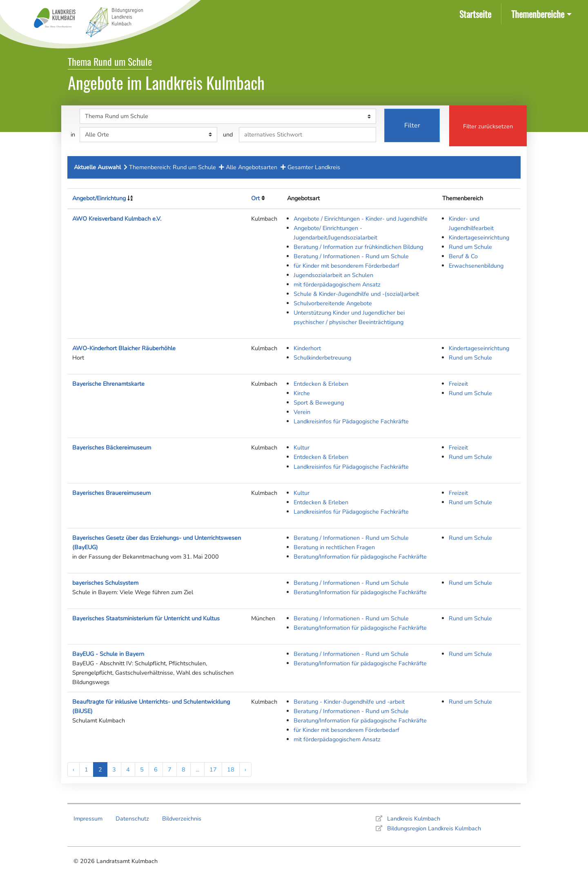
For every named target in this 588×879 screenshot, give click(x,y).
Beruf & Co (463, 256)
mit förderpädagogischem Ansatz (337, 284)
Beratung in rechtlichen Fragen (334, 547)
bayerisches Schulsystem (105, 583)
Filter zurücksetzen (488, 126)
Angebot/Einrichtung (99, 198)
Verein (302, 412)
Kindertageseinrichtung (479, 237)
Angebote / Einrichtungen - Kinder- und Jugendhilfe (361, 219)
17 (213, 769)
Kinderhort (307, 348)
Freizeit (458, 384)
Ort (255, 198)
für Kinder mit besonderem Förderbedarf (346, 266)
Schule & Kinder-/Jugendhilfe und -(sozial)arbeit (356, 294)
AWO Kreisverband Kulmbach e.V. (117, 219)
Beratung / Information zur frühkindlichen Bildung (358, 247)
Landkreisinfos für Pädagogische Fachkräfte (351, 421)
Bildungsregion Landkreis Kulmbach (434, 828)
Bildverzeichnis (182, 819)
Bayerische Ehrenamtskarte (108, 384)
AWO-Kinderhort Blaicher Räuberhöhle (124, 348)
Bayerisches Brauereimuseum (111, 493)
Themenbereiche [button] (538, 14)
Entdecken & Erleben (321, 384)
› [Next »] (245, 769)
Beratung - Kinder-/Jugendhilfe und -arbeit (349, 702)
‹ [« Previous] (73, 769)
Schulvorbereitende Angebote (333, 303)
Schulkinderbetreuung (322, 358)
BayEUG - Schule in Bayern (108, 654)
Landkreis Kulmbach (414, 819)
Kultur (302, 447)
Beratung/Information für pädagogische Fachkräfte (360, 557)
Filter (412, 125)
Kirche (302, 393)
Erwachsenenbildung (476, 266)
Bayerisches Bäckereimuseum (112, 447)
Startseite (477, 13)
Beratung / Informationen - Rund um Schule (351, 256)
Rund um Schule (470, 247)
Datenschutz (132, 819)
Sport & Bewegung (319, 403)
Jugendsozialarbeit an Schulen (333, 275)
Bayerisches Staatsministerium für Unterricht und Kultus (146, 618)
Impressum (88, 819)
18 (231, 769)
